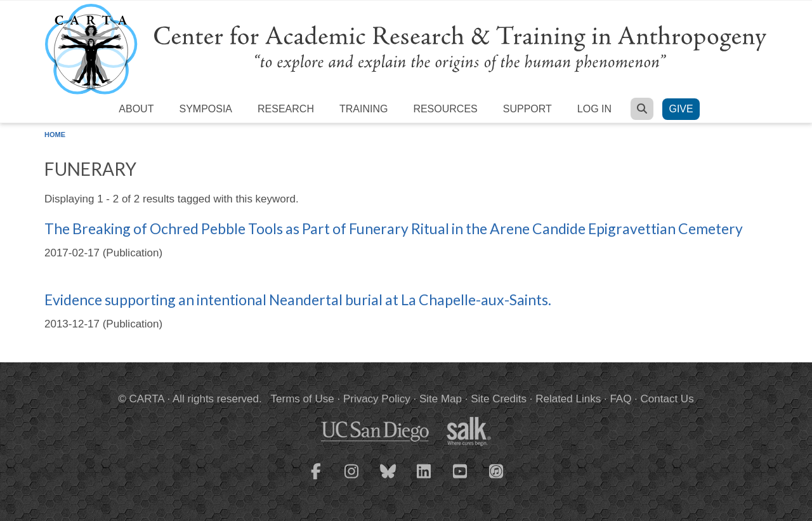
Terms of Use (303, 399)
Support (527, 109)
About (136, 109)
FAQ (620, 399)
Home (55, 135)
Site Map (441, 399)
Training (363, 109)
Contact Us (667, 399)
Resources (445, 109)
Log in (594, 109)
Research (286, 109)
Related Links (568, 399)
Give (681, 109)
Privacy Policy (377, 399)
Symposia (206, 109)
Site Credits (499, 399)
